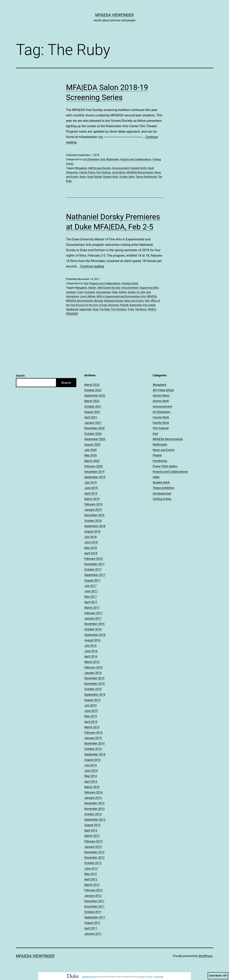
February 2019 (93, 504)
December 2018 (94, 515)
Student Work (111, 177)
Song (95, 309)
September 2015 (95, 695)
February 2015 (93, 733)
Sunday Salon (127, 177)
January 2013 (93, 847)
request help (159, 977)
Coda (80, 292)
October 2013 (93, 814)
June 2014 (91, 771)
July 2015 (90, 705)
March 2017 (92, 608)
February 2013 (93, 841)
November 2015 (94, 684)
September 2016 (95, 635)
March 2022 (92, 401)
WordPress (205, 956)
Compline (90, 292)
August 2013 (92, 825)
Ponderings (160, 461)
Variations (141, 309)
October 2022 (93, 390)
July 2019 (90, 482)
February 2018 (93, 559)
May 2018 (91, 548)
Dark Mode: (218, 976)
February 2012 (93, 890)
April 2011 (91, 928)
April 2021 (91, 417)
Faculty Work (161, 423)
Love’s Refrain (88, 296)
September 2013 (95, 820)
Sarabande (72, 309)
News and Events (134, 301)
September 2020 (95, 439)
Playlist (157, 455)
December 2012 (94, 852)
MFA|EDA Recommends (140, 172)
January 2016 (93, 673)
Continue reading (92, 266)
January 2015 (93, 738)
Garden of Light (136, 292)
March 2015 (92, 727)
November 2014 (94, 743)
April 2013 (91, 830)
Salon (83, 177)
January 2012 (93, 896)
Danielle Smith (138, 168)
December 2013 (94, 803)
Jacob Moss (119, 172)
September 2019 (95, 477)
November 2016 (94, 624)
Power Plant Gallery (165, 466)
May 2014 (91, 776)
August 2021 (92, 412)
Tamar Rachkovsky (146, 177)
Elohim (123, 292)
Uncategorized (162, 493)
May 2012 (91, 874)
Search (20, 376)
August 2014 (92, 760)
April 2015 (91, 722)
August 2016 (92, 640)
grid (148, 292)
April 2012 (91, 879)
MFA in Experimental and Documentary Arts (121, 296)
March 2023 (92, 385)
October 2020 (93, 434)
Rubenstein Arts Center (143, 305)
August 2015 (92, 700)
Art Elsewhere (91, 159)
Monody (98, 301)
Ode (147, 301)
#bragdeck (81, 168)
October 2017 (93, 569)
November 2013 (94, 809)
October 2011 (93, 912)
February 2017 (93, 613)
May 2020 (91, 455)
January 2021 (93, 423)
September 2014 (95, 754)
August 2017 (92, 580)
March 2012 (92, 885)
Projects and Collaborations (135, 159)
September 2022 (95, 395)
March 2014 (92, 787)
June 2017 (91, 591)
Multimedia (112, 159)
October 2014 (93, 749)
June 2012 (91, 868)
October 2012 (93, 863)
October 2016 (93, 629)
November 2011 (94, 906)
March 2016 (92, 662)
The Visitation (119, 309)
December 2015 (94, 678)
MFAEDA (152, 296)
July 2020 (90, 450)
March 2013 (92, 836)
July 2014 (90, 765)
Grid (103, 159)
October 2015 (93, 689)
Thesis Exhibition (163, 488)
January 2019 (93, 510)
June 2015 (91, 711)
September (85, 309)
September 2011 (95, 917)
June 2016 (91, 651)
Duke (115, 292)
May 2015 (91, 716)
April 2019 (91, 493)
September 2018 (95, 526)
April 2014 (91, 782)
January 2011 (93, 934)
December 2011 (94, 901)
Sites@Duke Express (90, 977)
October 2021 (93, 406)
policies (141, 977)
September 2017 (95, 575)
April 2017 (91, 602)
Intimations (72, 296)
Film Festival (103, 172)
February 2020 (93, 466)
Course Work (161, 417)
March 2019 (92, 499)
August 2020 (92, 444)
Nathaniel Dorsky (114, 301)
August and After (149, 288)
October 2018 (93, 521)
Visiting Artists (130, 283)
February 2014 (93, 792)
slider (156, 477)
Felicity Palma (87, 172)
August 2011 (92, 923)
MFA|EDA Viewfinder (114, 15)
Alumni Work (161, 401)
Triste (131, 309)
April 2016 (91, 656)
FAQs (150, 977)
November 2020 (94, 428)
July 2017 (90, 586)
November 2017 (94, 564)
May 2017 (91, 597)
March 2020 (92, 461)
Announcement (121, 168)
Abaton (92, 288)
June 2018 (91, 542)
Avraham (71, 292)
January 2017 (93, 618)
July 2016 (90, 646)
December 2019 (94, 472)
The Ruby (105, 309)
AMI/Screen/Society (100, 168)
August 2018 (92, 531)
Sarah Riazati (94, 177)
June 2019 (91, 488)
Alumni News (161, 395)
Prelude (124, 305)
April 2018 (91, 553)
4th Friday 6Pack (163, 390)
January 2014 (93, 798)
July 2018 (90, 537)
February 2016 (93, 667)
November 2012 (94, 857)
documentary (103, 292)
